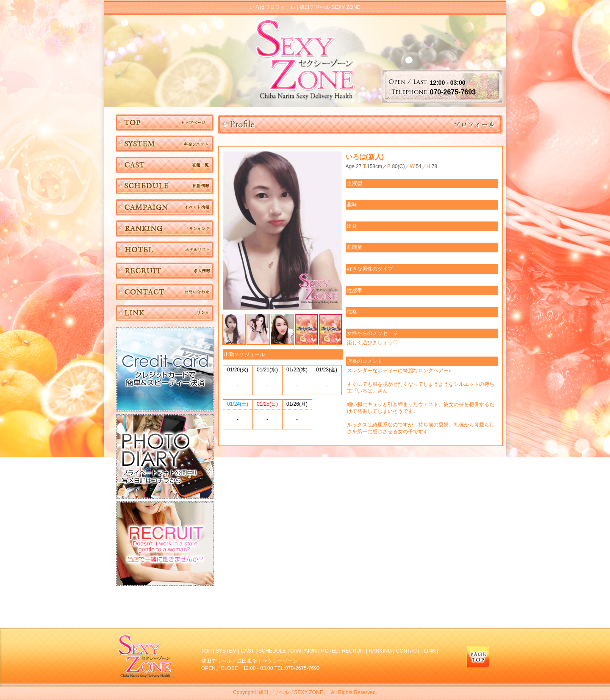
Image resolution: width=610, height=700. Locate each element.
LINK (430, 651)
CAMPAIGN (304, 651)
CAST (247, 651)
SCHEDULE (272, 651)
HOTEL (330, 651)
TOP (206, 651)
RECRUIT (353, 651)
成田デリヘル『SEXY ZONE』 (293, 692)
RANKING (380, 651)
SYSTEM (226, 651)
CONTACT (408, 651)
